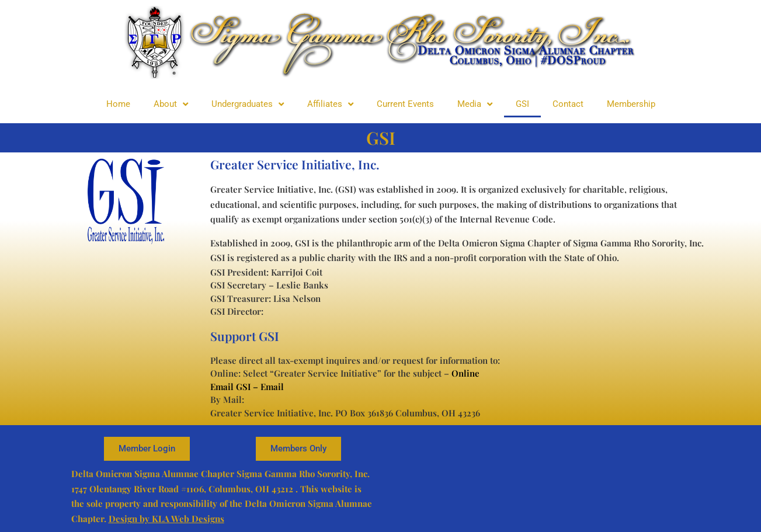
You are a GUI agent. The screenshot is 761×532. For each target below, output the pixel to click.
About (171, 104)
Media (475, 104)
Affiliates (330, 104)
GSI (522, 104)
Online (465, 373)
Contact (568, 104)
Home (118, 104)
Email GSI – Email (247, 387)
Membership (631, 104)
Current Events (405, 104)
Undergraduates (248, 104)
